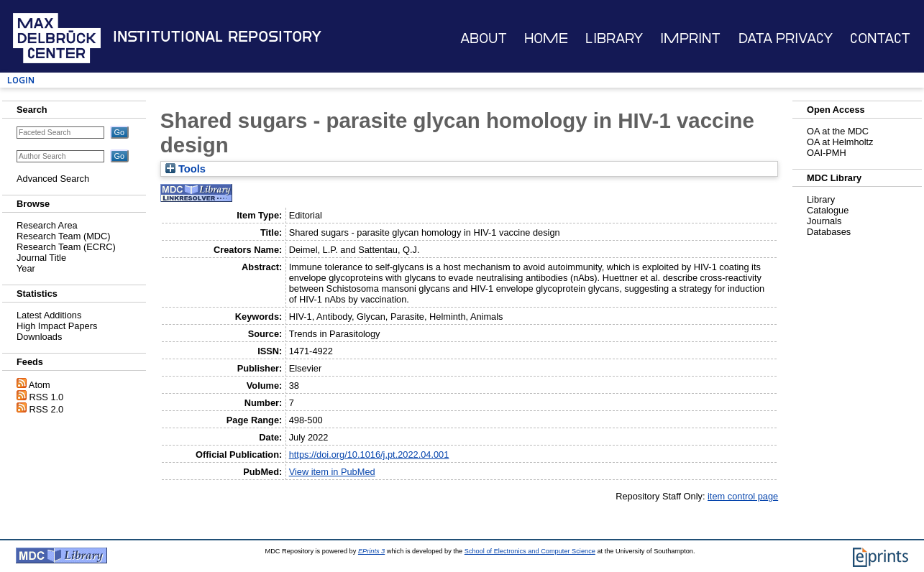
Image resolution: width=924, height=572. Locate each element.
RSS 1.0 (47, 397)
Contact (880, 38)
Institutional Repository (217, 37)
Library (614, 38)
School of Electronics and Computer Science (530, 551)
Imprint (690, 38)
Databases (829, 232)
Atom (40, 385)
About (484, 38)
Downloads (39, 337)
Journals (824, 221)
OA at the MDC (838, 131)
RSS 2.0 (47, 409)
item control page (743, 496)
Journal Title (41, 258)
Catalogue (828, 210)
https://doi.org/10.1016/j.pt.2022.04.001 (369, 455)
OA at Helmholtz (840, 142)
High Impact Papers (57, 326)
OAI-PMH (827, 153)
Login (21, 80)
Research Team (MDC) (64, 236)
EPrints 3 (371, 551)
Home (546, 38)
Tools (186, 169)
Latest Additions (49, 315)
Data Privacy (786, 38)
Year (26, 268)
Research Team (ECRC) (66, 247)
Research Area (47, 225)
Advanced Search (53, 179)
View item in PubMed (332, 472)
